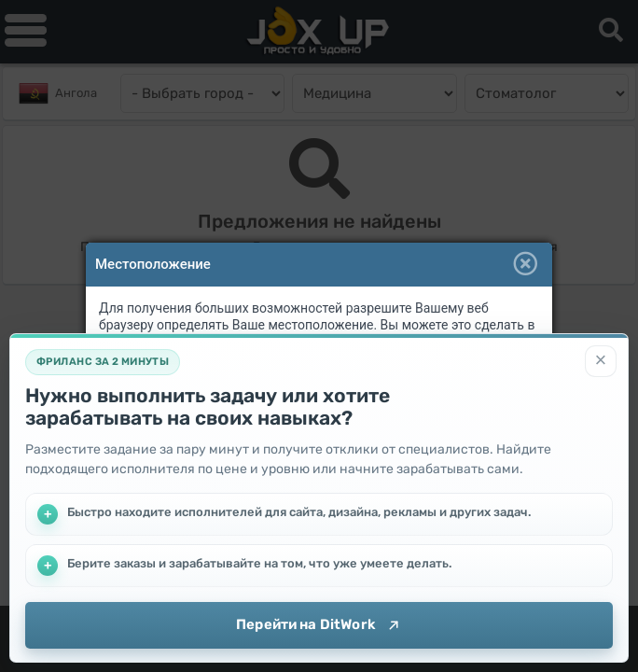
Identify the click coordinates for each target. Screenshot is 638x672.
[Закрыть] (601, 361)
